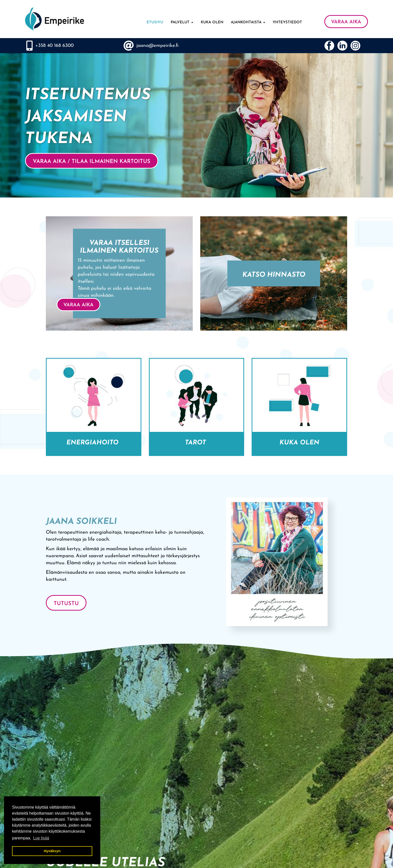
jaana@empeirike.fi (157, 46)
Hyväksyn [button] (52, 851)
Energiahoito (93, 443)
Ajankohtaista (248, 22)
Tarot (197, 443)
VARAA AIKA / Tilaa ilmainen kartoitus (92, 162)
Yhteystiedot (287, 22)
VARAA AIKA (346, 22)
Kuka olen (212, 22)
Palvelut (182, 22)
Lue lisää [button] (41, 838)
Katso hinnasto (274, 275)
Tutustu (66, 604)
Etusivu (155, 22)
